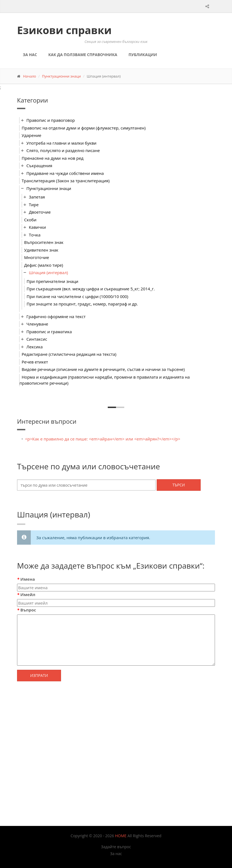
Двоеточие (40, 212)
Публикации (143, 55)
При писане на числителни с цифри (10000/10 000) (78, 296)
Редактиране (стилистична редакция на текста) (69, 354)
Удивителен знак (41, 250)
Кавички (37, 227)
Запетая (37, 197)
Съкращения (39, 166)
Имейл (26, 594)
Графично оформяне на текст (56, 316)
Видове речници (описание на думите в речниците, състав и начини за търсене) (103, 369)
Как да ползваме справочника (83, 55)
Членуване (37, 324)
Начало (30, 76)
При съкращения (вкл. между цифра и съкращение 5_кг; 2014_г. (91, 289)
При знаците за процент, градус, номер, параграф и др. (82, 304)
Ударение (31, 135)
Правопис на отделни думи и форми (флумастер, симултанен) (84, 128)
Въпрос (27, 610)
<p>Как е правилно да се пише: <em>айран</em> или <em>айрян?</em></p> (103, 439)
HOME (121, 836)
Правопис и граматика (49, 332)
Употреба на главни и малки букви (61, 143)
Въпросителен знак (44, 242)
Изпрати (39, 675)
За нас (30, 55)
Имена (26, 579)
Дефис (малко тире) (44, 265)
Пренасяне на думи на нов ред (53, 158)
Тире (34, 205)
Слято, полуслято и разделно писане (63, 150)
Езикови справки (64, 30)
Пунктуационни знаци (61, 76)
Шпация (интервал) (48, 272)
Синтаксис (37, 339)
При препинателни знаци (53, 281)
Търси (179, 485)
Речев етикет (35, 362)
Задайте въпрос (116, 847)
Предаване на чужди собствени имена (65, 173)
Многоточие (37, 257)
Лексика (35, 347)
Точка (35, 235)
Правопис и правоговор (51, 120)
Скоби (30, 220)
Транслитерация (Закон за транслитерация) (66, 181)
